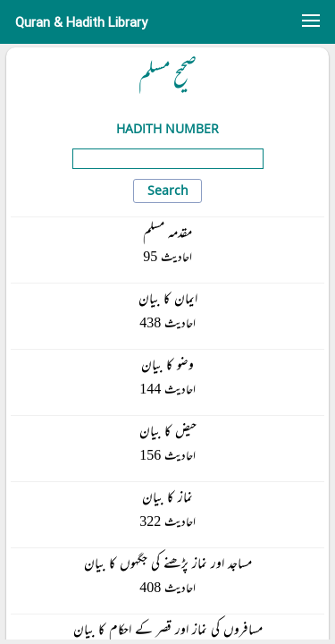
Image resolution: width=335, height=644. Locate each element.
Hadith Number (167, 128)
